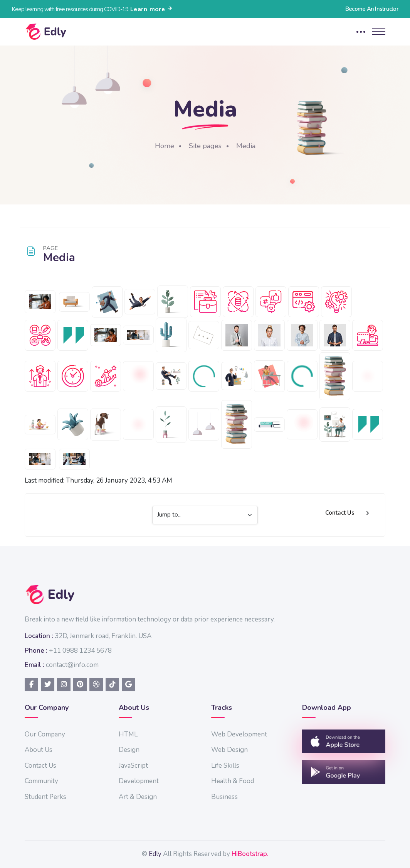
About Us (39, 750)
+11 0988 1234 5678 (80, 651)
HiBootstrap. (250, 854)
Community (41, 781)
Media (246, 146)
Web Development (239, 734)
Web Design (229, 750)
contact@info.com (72, 665)
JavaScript (133, 766)
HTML (128, 734)
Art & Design (138, 797)
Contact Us (340, 513)
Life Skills (225, 766)
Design (129, 750)
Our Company (45, 734)
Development (139, 781)
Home (165, 146)
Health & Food (233, 781)
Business (224, 797)
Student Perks (45, 797)
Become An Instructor (372, 9)
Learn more (152, 9)
